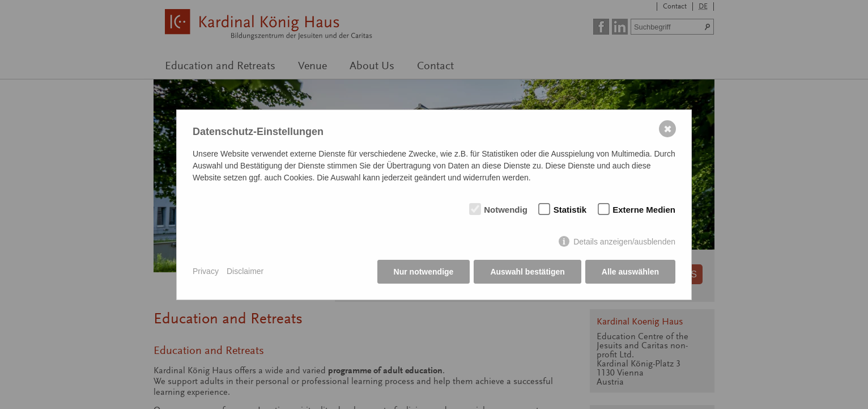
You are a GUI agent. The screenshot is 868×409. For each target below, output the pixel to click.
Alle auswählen (630, 272)
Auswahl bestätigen (527, 272)
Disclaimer (245, 271)
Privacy (206, 271)
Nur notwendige (424, 272)
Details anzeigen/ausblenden (624, 242)
